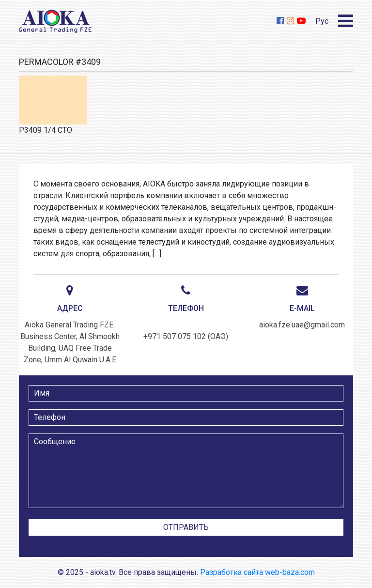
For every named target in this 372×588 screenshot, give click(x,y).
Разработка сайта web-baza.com (257, 572)
